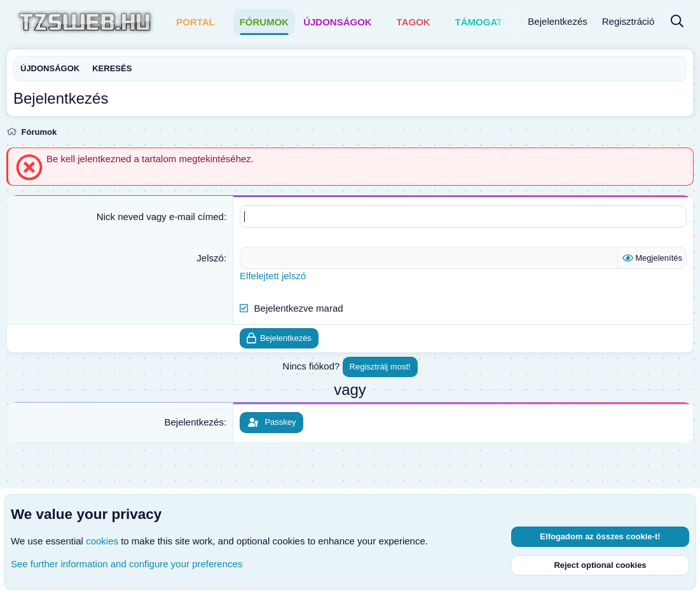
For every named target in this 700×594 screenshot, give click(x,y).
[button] (223, 22)
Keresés (112, 68)
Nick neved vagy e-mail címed (160, 217)
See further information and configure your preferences (127, 564)
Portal (196, 22)
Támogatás (486, 22)
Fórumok (264, 22)
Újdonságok (338, 22)
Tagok (414, 22)
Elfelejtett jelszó (273, 276)
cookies (102, 541)
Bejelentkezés (194, 422)
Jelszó (210, 258)
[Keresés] (677, 22)
